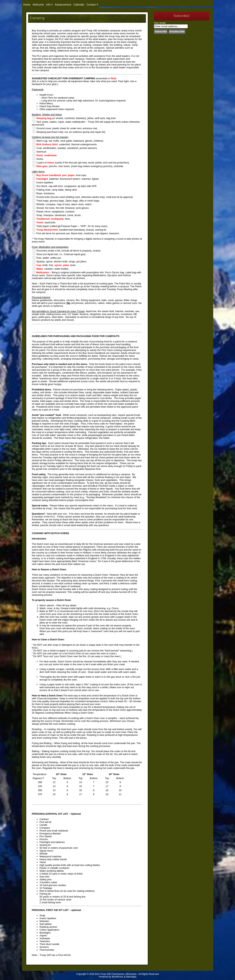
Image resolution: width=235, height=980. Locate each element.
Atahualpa (131, 977)
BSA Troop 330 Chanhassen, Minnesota (116, 974)
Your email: (160, 23)
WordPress (117, 977)
